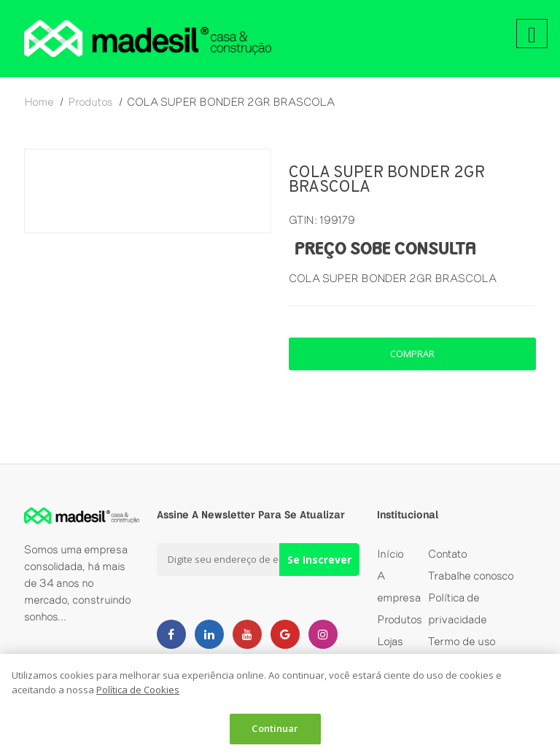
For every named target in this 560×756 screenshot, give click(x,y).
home (39, 102)
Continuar (275, 728)
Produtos (400, 619)
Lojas (390, 641)
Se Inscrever (319, 560)
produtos (90, 102)
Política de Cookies (138, 690)
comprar (412, 354)
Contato (448, 554)
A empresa (399, 587)
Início (390, 554)
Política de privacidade (458, 608)
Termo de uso (462, 641)
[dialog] (280, 705)
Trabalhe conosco (471, 576)
